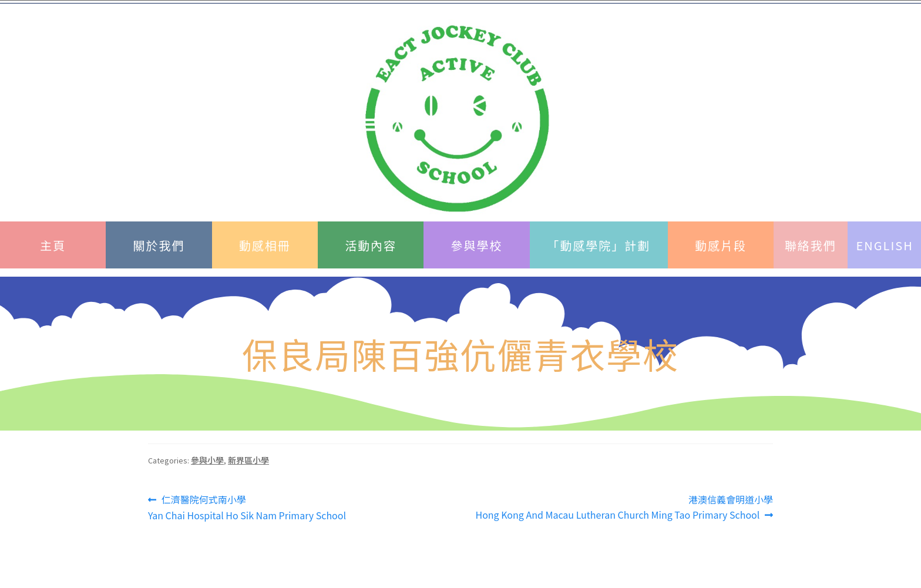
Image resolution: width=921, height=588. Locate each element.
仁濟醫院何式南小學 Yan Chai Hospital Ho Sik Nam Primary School (247, 507)
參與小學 (207, 460)
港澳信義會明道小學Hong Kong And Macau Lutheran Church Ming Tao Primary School (624, 507)
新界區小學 (248, 460)
